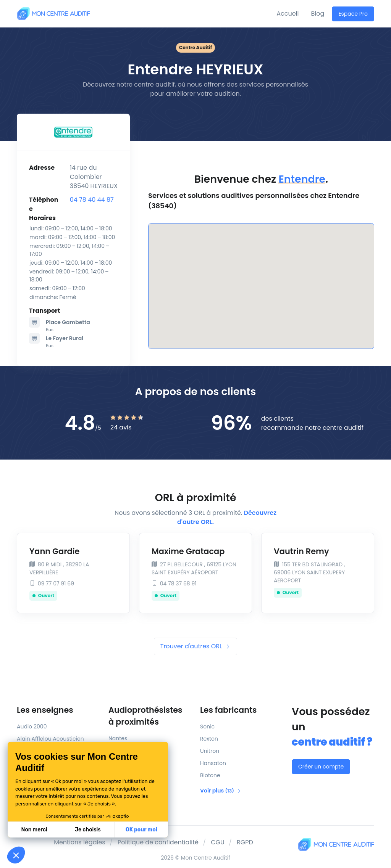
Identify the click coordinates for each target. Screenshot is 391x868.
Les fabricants (228, 710)
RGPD (245, 842)
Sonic (207, 727)
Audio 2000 (32, 727)
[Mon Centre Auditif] (53, 14)
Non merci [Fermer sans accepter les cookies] (34, 830)
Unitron (210, 751)
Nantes (118, 738)
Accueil (288, 14)
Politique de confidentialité (158, 842)
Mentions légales (80, 842)
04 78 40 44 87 (92, 200)
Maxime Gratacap (188, 551)
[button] (16, 855)
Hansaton (213, 763)
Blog (318, 14)
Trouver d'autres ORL (195, 646)
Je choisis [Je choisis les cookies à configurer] (88, 830)
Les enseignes (45, 710)
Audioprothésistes (150, 716)
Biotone (210, 775)
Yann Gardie (54, 551)
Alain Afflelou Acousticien (50, 739)
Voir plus (221, 791)
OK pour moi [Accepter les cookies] (141, 830)
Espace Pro (353, 14)
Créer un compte (321, 767)
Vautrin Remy (301, 551)
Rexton (209, 739)
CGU (218, 842)
